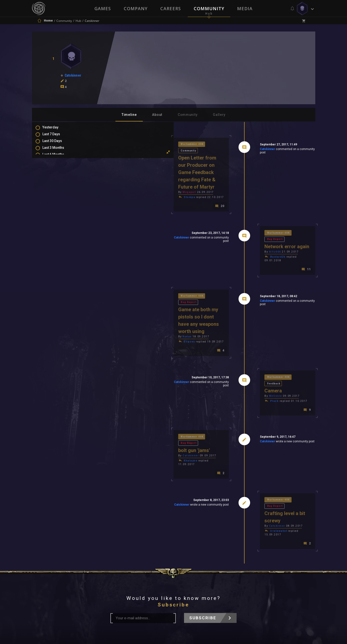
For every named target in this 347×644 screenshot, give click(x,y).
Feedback (271, 331)
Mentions (55, 198)
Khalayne (122, 404)
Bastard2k (243, 232)
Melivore (241, 344)
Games (102, 8)
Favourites (56, 205)
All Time (54, 172)
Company (135, 8)
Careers (171, 8)
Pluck (240, 349)
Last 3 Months (58, 151)
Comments (56, 191)
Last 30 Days (57, 144)
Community (209, 8)
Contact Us (218, 579)
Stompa (121, 178)
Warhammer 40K (124, 145)
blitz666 (240, 227)
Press (123, 579)
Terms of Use (149, 579)
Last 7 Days (56, 137)
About (157, 115)
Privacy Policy (185, 579)
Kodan (118, 289)
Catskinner (233, 150)
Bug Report (272, 214)
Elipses (121, 294)
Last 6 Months (58, 158)
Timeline (129, 115)
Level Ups (55, 212)
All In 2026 (55, 165)
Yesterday (55, 130)
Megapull (121, 172)
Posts (52, 184)
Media (245, 8)
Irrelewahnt (244, 459)
